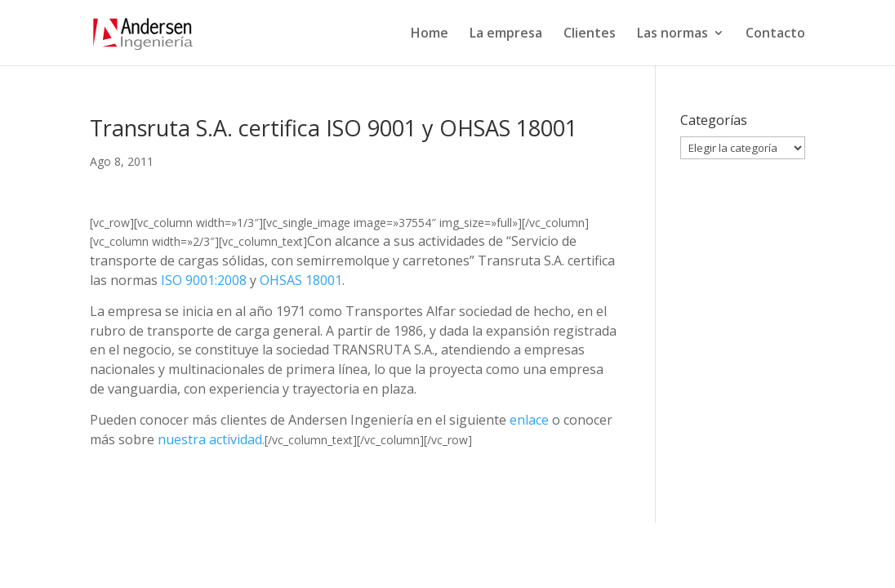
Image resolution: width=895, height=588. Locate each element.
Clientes (590, 34)
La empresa (506, 34)
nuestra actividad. (211, 439)
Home (430, 34)
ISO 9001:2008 (204, 280)
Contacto (775, 34)
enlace (529, 420)
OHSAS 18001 (301, 280)
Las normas (672, 34)
